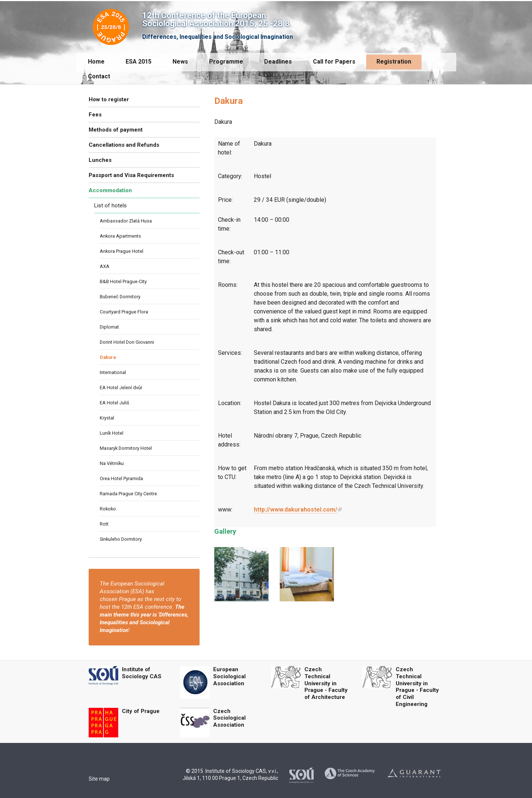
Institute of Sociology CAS (142, 673)
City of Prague (141, 711)
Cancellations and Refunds (124, 145)
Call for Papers (334, 62)
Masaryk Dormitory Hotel (126, 448)
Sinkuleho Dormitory (121, 539)
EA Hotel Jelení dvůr (121, 388)
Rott (104, 524)
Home (96, 62)
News (180, 62)
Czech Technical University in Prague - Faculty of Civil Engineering (417, 687)
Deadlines (278, 62)
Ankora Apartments (120, 236)
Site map (99, 779)
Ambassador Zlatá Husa (126, 221)
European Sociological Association (229, 676)
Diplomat (109, 327)
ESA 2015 (139, 62)
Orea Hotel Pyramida (121, 478)
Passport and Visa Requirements (131, 175)
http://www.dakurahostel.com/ (296, 510)
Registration (394, 62)
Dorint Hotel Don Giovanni (127, 342)
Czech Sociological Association (229, 718)
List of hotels (110, 206)
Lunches (100, 160)
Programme (226, 62)
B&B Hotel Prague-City (123, 281)
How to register (109, 99)
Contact (99, 76)
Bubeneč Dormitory (120, 297)
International (113, 372)
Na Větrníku (112, 463)
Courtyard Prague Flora (124, 312)
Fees (95, 115)
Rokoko (108, 509)
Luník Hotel (112, 433)
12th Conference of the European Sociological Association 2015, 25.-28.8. (217, 19)
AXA (105, 266)
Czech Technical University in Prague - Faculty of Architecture (326, 683)
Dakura (108, 357)
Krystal (107, 418)
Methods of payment (116, 130)
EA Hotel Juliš (115, 403)
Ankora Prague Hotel (122, 251)
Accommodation (110, 190)
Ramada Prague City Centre (128, 494)
